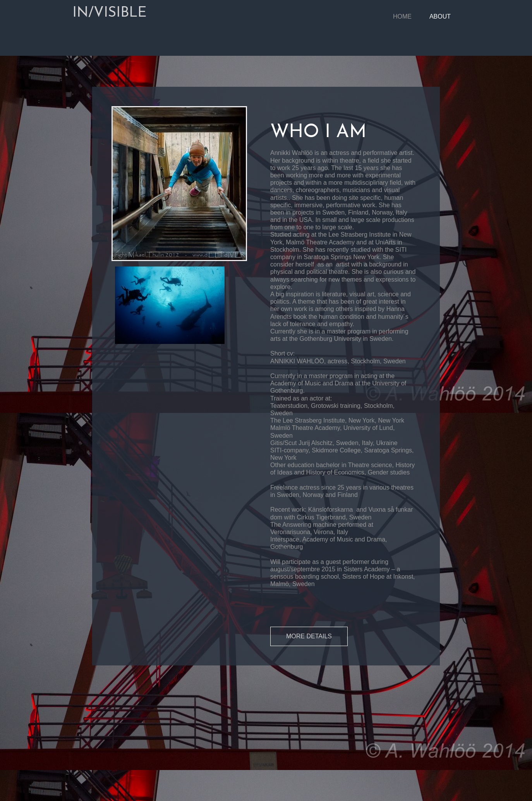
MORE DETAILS (309, 636)
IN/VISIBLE (110, 13)
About (440, 16)
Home (402, 16)
